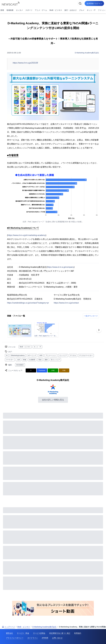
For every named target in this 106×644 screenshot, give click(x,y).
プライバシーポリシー (15, 638)
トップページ (8, 627)
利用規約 (78, 633)
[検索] (80, 3)
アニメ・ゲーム (41, 10)
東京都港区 (20, 365)
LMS (41, 355)
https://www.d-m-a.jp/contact (66, 303)
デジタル (73, 355)
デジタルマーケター (86, 355)
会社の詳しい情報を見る (53, 400)
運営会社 (9, 633)
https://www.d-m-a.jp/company (61, 267)
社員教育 (32, 360)
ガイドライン (33, 638)
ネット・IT (91, 10)
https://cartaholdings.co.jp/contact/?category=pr (28, 303)
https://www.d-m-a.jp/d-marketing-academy (27, 235)
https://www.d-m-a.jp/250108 (25, 63)
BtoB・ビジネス (56, 10)
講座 (46, 360)
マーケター (10, 360)
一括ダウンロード (91, 316)
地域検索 (10, 10)
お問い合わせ (57, 638)
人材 (18, 360)
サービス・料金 (23, 633)
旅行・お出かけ (71, 10)
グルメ (82, 10)
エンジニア (63, 355)
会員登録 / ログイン (94, 3)
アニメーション (51, 355)
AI (7, 355)
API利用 (45, 638)
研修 (25, 360)
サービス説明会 (39, 633)
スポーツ (29, 10)
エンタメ (19, 10)
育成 (40, 360)
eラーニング (32, 355)
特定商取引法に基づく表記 (60, 633)
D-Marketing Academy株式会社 (87, 53)
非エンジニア (55, 360)
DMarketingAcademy (18, 355)
